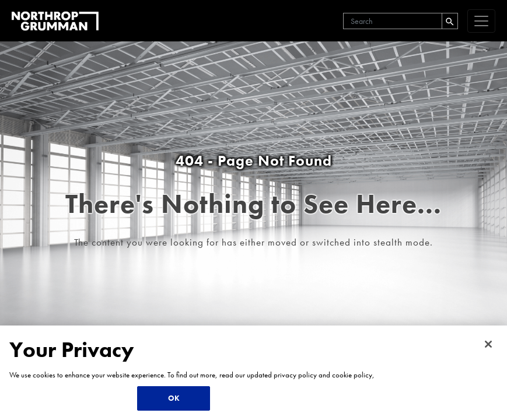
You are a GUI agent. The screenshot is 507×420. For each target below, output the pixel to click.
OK (174, 398)
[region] (254, 373)
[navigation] (481, 21)
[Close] (488, 344)
